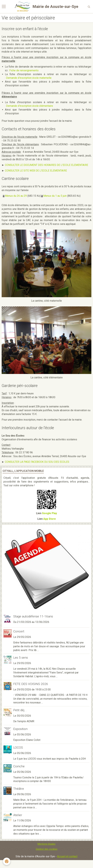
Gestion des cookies (47, 849)
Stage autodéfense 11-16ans (33, 616)
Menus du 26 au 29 (16, 196)
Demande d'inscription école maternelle (29, 78)
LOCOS (18, 747)
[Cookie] (7, 861)
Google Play (49, 513)
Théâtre (19, 789)
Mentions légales (46, 844)
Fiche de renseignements (24, 70)
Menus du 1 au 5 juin (55, 196)
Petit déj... (20, 710)
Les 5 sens (21, 658)
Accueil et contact (67, 856)
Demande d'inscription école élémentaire (30, 106)
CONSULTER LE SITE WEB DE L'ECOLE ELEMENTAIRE (36, 171)
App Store (50, 519)
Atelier (18, 815)
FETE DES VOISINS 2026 (31, 684)
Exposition (20, 729)
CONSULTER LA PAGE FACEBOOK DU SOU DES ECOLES (37, 462)
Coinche (19, 766)
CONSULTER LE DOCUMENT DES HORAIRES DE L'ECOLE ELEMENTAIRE (46, 165)
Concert (19, 631)
